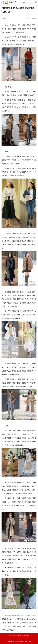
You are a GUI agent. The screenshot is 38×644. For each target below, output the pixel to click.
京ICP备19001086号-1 (11, 641)
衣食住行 (13, 2)
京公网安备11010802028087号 (25, 641)
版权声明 (26, 635)
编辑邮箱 (19, 635)
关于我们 (12, 635)
